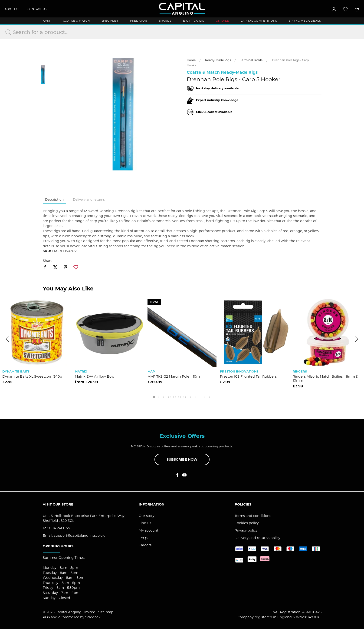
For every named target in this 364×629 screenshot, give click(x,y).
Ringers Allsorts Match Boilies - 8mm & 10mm (325, 378)
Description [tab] (54, 200)
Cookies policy (247, 523)
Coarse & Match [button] (76, 21)
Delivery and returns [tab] (89, 200)
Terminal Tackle (251, 60)
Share (48, 261)
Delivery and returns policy (257, 538)
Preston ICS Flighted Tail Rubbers (248, 376)
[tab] (154, 397)
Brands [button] (165, 21)
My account (149, 530)
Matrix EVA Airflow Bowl (95, 376)
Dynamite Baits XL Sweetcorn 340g (32, 376)
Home (191, 60)
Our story (147, 516)
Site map (106, 612)
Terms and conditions (253, 516)
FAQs (143, 538)
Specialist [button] (110, 21)
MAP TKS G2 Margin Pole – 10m (174, 376)
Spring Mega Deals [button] (305, 21)
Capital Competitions (259, 21)
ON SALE (222, 21)
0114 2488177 (60, 528)
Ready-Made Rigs (218, 60)
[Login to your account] (334, 9)
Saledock (93, 617)
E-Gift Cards (194, 21)
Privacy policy (246, 530)
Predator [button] (139, 21)
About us (13, 9)
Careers (145, 545)
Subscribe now (182, 459)
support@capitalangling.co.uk (79, 536)
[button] (345, 9)
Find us (145, 523)
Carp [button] (47, 21)
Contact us (37, 9)
